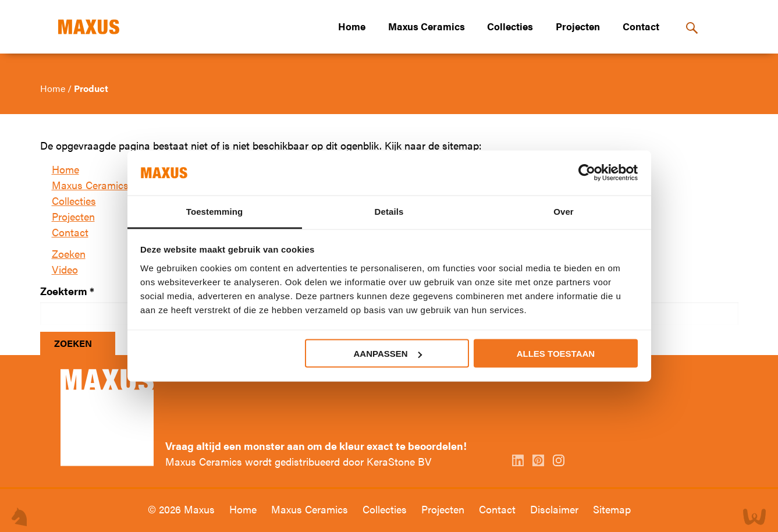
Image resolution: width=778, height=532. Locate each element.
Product (91, 88)
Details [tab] (389, 211)
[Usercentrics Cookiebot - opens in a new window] (587, 173)
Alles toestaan (556, 354)
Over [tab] (564, 211)
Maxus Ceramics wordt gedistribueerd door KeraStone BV (299, 461)
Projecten (578, 26)
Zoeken (69, 253)
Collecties (510, 26)
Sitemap (612, 509)
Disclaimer (556, 509)
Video (65, 269)
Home (352, 26)
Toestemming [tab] (215, 211)
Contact (641, 26)
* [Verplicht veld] (92, 291)
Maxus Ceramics (427, 26)
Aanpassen (388, 354)
